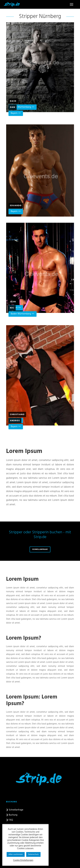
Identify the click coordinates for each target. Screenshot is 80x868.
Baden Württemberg (21, 314)
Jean (13, 302)
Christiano (17, 415)
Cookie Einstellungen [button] (23, 860)
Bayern (14, 113)
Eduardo (16, 206)
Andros (15, 421)
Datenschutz (33, 854)
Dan (13, 107)
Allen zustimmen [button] (16, 854)
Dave (13, 101)
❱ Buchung (12, 815)
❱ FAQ (10, 820)
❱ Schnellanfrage (15, 810)
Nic (12, 308)
